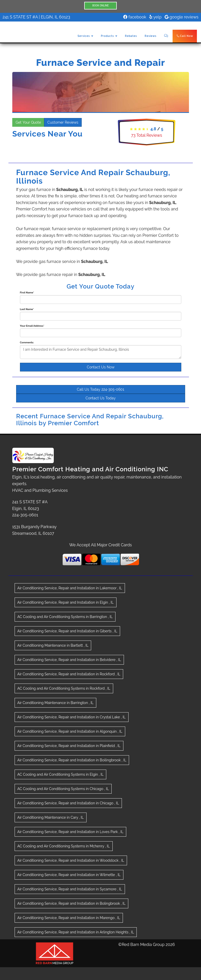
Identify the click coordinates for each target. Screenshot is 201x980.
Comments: (27, 342)
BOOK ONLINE (101, 6)
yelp (155, 17)
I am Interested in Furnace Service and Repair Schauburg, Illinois (101, 352)
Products (109, 36)
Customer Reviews (63, 122)
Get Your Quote (28, 122)
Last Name (27, 309)
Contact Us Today (101, 398)
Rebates (131, 36)
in (70, 588)
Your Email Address (32, 326)
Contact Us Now (101, 367)
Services (85, 36)
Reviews (151, 36)
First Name (27, 292)
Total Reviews (147, 135)
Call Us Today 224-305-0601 (100, 389)
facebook (135, 17)
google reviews (182, 17)
